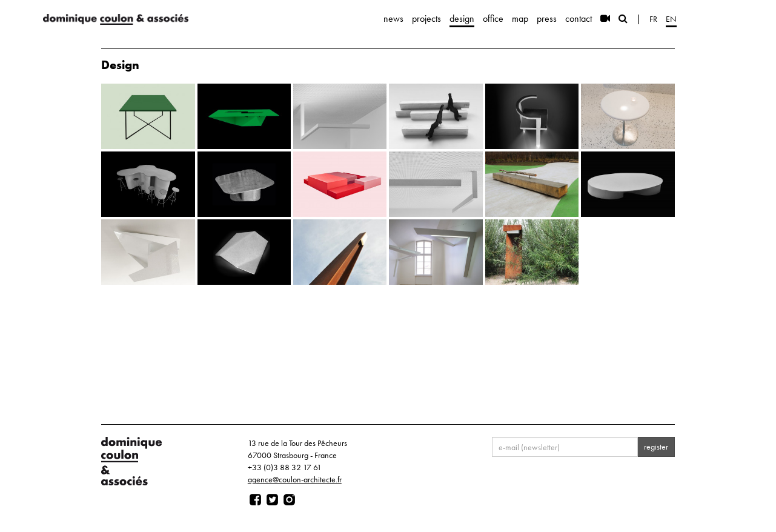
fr (653, 19)
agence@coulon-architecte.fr (295, 479)
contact (579, 18)
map (520, 18)
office (493, 18)
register (656, 447)
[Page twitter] (272, 500)
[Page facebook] (255, 500)
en (671, 19)
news (393, 18)
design (462, 18)
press (547, 18)
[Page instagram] (289, 500)
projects (426, 18)
